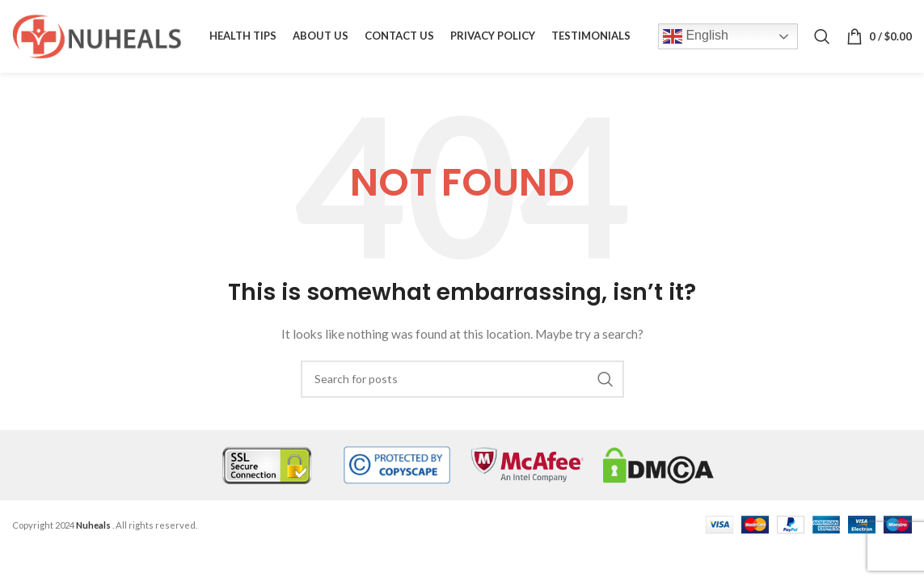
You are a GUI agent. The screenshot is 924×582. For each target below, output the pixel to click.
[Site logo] (97, 35)
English (696, 36)
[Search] (822, 36)
